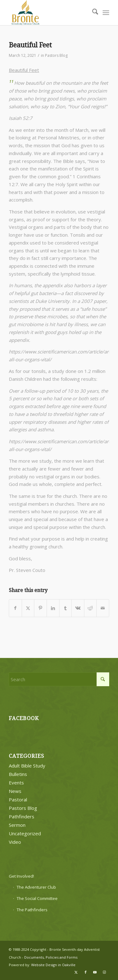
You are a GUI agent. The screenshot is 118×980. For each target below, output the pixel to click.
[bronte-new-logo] (49, 13)
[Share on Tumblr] (66, 608)
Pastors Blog (56, 55)
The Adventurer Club (36, 887)
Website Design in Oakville (53, 965)
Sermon (17, 825)
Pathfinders (22, 816)
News (15, 791)
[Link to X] (76, 972)
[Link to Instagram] (104, 972)
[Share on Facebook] (15, 608)
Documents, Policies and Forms (51, 957)
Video (15, 842)
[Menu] (106, 13)
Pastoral (18, 800)
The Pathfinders (32, 910)
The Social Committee (37, 898)
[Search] (92, 13)
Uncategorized (25, 833)
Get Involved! (21, 876)
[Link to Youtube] (95, 972)
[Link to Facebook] (86, 972)
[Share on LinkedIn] (53, 608)
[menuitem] (92, 13)
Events (16, 783)
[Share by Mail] (103, 608)
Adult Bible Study (27, 766)
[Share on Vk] (78, 608)
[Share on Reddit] (90, 608)
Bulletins (18, 774)
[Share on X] (28, 608)
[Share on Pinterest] (40, 608)
